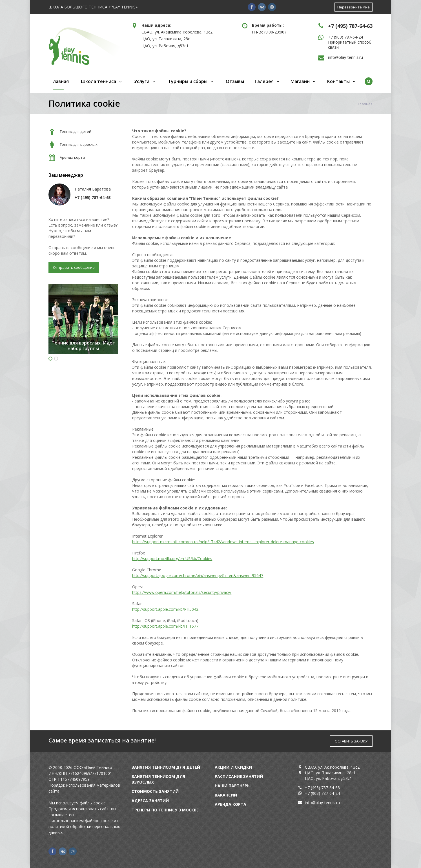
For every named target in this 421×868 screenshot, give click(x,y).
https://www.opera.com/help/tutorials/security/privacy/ (182, 592)
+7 (331, 37)
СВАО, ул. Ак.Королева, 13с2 (332, 767)
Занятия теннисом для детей (166, 767)
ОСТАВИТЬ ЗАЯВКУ (351, 741)
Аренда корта (231, 804)
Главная (60, 81)
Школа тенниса (98, 81)
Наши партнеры (233, 786)
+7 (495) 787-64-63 (350, 26)
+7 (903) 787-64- (320, 793)
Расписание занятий (239, 776)
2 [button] (56, 359)
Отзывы (235, 81)
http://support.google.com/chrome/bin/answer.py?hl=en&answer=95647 (198, 575)
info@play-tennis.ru (345, 57)
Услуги (142, 81)
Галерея (264, 81)
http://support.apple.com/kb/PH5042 (165, 609)
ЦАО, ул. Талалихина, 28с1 (167, 39)
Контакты (338, 81)
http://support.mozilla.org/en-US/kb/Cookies (172, 559)
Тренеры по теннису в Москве (165, 810)
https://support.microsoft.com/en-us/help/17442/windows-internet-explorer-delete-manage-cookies (223, 542)
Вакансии (226, 795)
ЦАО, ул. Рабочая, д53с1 (165, 46)
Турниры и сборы (188, 81)
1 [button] (50, 359)
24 (338, 793)
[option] (83, 319)
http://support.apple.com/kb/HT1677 (165, 626)
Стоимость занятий (155, 791)
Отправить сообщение (74, 267)
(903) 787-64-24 (348, 37)
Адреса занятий (150, 801)
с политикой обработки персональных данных (84, 826)
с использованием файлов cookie (81, 821)
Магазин (300, 81)
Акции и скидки (233, 767)
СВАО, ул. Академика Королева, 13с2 (177, 32)
